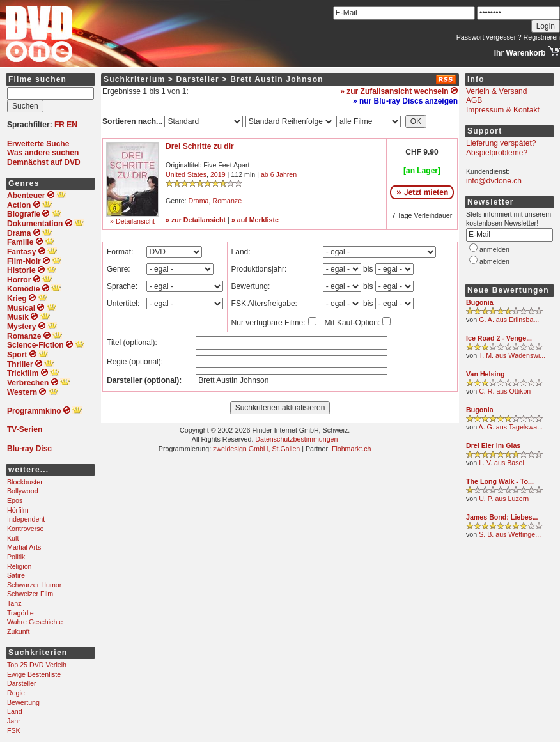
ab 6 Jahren (279, 174)
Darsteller (22, 683)
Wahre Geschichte (35, 622)
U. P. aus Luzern (504, 499)
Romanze (227, 201)
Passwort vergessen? (489, 37)
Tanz (14, 603)
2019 (218, 174)
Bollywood (23, 491)
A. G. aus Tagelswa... (511, 427)
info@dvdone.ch (494, 181)
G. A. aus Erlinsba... (509, 320)
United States (186, 174)
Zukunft (19, 631)
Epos (15, 500)
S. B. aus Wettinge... (510, 534)
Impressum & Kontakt (503, 110)
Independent (26, 519)
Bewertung (23, 702)
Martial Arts (24, 547)
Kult (13, 538)
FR (59, 125)
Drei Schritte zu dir (200, 146)
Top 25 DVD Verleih (37, 665)
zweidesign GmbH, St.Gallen (256, 449)
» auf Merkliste (255, 220)
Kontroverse (25, 529)
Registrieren (542, 37)
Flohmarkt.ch (352, 449)
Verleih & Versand (496, 91)
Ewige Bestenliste (34, 674)
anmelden (494, 249)
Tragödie (20, 613)
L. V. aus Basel (502, 463)
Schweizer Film (30, 594)
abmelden (494, 261)
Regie (16, 693)
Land (15, 711)
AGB (474, 100)
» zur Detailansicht (196, 220)
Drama (199, 201)
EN (72, 125)
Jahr (14, 721)
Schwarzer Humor (34, 585)
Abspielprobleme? (497, 153)
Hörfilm (18, 510)
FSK (14, 730)
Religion (19, 566)
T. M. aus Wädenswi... (512, 355)
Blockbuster (25, 482)
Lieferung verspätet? (501, 143)
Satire (16, 575)
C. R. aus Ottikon (505, 391)
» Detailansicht (132, 221)
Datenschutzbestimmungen (296, 439)
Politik (16, 557)
